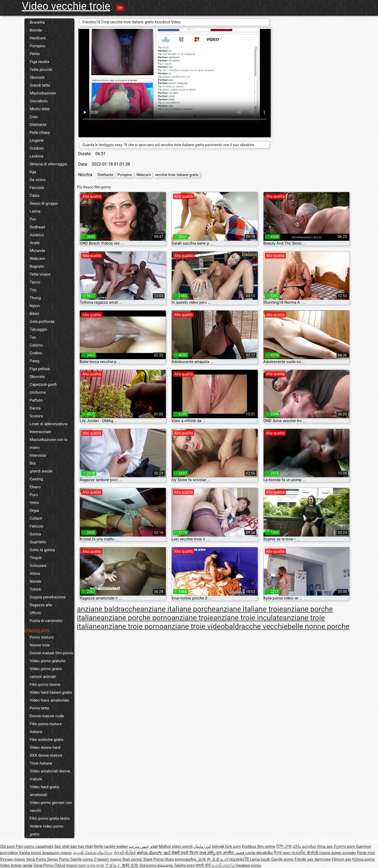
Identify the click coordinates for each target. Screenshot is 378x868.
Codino (36, 353)
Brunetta (37, 22)
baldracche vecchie (256, 626)
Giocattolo (39, 101)
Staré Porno (154, 859)
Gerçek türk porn (227, 846)
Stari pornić (133, 859)
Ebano (35, 487)
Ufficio (35, 613)
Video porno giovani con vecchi (51, 807)
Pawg (35, 361)
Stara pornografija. (182, 859)
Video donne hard (45, 748)
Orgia (34, 511)
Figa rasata (39, 62)
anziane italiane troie (249, 609)
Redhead (37, 227)
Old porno (148, 865)
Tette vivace (40, 274)
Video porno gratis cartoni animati (46, 673)
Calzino (36, 345)
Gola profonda (42, 322)
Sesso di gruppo (44, 203)
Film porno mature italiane (46, 728)
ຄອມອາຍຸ (166, 865)
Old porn (8, 846)
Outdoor (37, 148)
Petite (35, 54)
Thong (35, 298)
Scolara (36, 416)
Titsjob (36, 558)
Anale (35, 243)
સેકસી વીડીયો (125, 853)
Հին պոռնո (305, 846)
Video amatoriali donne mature (50, 775)
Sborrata (37, 377)
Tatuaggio (38, 329)
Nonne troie (40, 645)
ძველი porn (345, 846)
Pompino (38, 46)
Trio (33, 290)
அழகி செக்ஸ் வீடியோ (93, 853)
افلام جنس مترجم (143, 846)
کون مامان (202, 846)
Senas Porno (59, 859)
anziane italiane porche (178, 609)
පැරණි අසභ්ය (223, 865)
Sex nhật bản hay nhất (74, 846)
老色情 (313, 853)
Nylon (35, 306)
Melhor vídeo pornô (176, 846)
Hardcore (38, 38)
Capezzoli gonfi (43, 385)
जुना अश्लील (225, 853)
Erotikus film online (259, 846)
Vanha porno (30, 853)
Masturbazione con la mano (49, 444)
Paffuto (36, 400)
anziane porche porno (136, 618)
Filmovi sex (341, 859)
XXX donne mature (46, 755)
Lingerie (37, 140)
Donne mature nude (47, 716)
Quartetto (38, 542)
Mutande (37, 251)
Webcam (37, 259)
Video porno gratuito (48, 661)
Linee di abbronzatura (49, 424)
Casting (36, 479)
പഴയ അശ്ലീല (259, 853)
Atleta (35, 574)
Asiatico (37, 235)
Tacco (35, 282)
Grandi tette (40, 85)
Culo (34, 117)
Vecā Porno (36, 859)
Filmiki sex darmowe (313, 859)
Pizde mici (366, 853)
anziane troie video (194, 626)
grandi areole (41, 471)
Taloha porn (185, 865)
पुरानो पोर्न (203, 865)
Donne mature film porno (51, 653)
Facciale (37, 188)
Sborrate (37, 77)
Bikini (34, 314)
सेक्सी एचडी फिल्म (185, 853)
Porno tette (39, 708)
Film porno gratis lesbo (50, 818)
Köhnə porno (363, 859)
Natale (35, 581)
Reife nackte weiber (111, 846)
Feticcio (37, 526)
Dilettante (38, 125)
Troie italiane (41, 763)
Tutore (35, 589)
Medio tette (40, 109)
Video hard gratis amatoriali (44, 791)
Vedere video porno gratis (47, 830)
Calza (35, 196)
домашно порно (57, 853)
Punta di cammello (46, 621)
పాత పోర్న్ (208, 853)
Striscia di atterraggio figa (48, 168)
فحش (240, 853)
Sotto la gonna (42, 550)
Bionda (36, 30)
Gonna (35, 534)
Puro (34, 495)
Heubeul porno (248, 865)
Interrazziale (40, 432)
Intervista (38, 455)
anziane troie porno (132, 626)
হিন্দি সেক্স (284, 846)
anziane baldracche (109, 609)
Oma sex (325, 846)
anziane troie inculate (248, 618)
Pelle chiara (40, 133)
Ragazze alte (41, 605)
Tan (33, 337)
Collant (36, 518)
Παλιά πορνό (66, 865)
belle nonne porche (318, 626)
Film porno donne (45, 685)
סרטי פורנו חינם (91, 865)
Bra (33, 463)
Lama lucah (261, 859)
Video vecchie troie (66, 6)
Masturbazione (43, 93)
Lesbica (36, 156)
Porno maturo (42, 637)
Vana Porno (44, 865)
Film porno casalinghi (35, 846)
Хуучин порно (13, 859)
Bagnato (37, 266)
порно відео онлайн (337, 853)
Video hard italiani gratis (51, 692)
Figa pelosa (40, 369)
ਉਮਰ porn (283, 853)
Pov (33, 219)
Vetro (34, 503)
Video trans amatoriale (49, 700)
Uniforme (38, 392)
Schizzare (38, 566)
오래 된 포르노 (211, 859)
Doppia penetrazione (48, 597)
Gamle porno (82, 859)
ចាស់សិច (299, 853)
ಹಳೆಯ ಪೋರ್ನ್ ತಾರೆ (154, 853)
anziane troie (192, 618)
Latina (35, 211)
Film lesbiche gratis (47, 740)
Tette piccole (41, 70)
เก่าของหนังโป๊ (237, 859)
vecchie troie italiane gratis (177, 175)
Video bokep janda (16, 865)
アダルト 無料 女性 (122, 865)
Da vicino (38, 180)
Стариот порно (108, 859)
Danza (35, 408)
